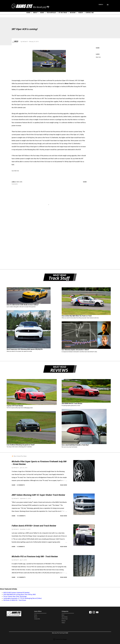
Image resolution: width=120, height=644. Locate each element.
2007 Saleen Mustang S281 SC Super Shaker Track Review (38, 495)
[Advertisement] (46, 240)
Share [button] (98, 48)
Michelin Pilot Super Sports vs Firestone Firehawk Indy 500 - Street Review (39, 463)
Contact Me (37, 619)
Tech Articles (65, 617)
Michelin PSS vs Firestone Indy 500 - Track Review (35, 556)
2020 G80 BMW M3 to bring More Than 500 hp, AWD (19, 595)
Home (36, 615)
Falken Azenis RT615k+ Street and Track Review (34, 526)
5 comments (21, 547)
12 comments (21, 577)
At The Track (65, 619)
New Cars (98, 57)
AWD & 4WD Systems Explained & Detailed (16, 593)
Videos (63, 623)
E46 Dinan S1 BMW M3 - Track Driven (15, 600)
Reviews (64, 621)
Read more (64, 485)
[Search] (101, 4)
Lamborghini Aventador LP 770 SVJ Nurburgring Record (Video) (22, 598)
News (63, 615)
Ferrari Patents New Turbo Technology (15, 596)
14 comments (21, 516)
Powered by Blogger (60, 639)
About (36, 617)
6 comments (21, 485)
